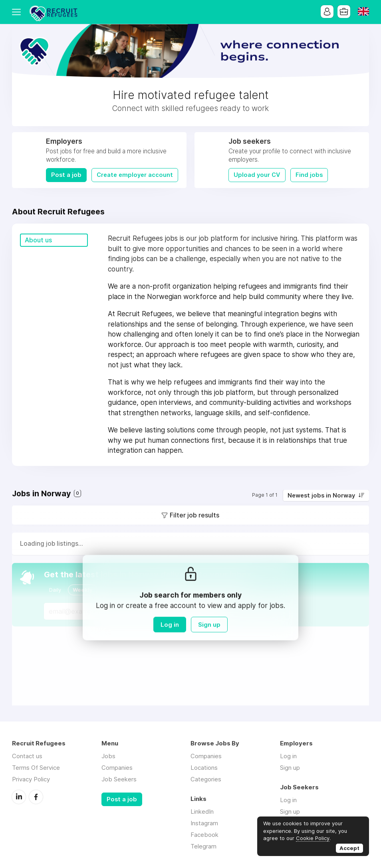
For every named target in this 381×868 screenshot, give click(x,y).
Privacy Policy (31, 779)
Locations (204, 768)
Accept (349, 848)
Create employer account (135, 175)
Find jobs (309, 175)
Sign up (209, 625)
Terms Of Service (36, 768)
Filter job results (194, 515)
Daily (55, 590)
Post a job (66, 175)
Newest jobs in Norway (321, 495)
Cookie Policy (313, 838)
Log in (170, 625)
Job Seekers (119, 779)
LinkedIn (19, 797)
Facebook (36, 797)
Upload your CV (257, 175)
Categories (206, 779)
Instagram (204, 823)
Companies (117, 768)
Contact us (27, 756)
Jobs (108, 756)
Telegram (203, 846)
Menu (18, 12)
